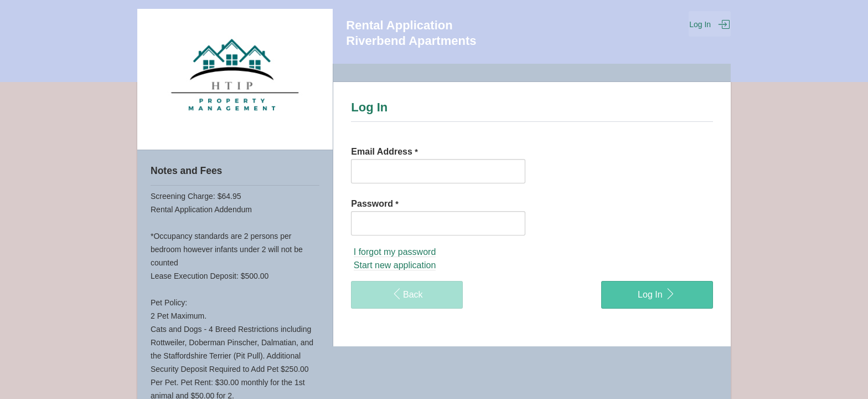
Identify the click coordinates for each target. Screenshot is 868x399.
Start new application (395, 265)
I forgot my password (395, 252)
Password (375, 204)
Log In (710, 24)
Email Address (384, 152)
